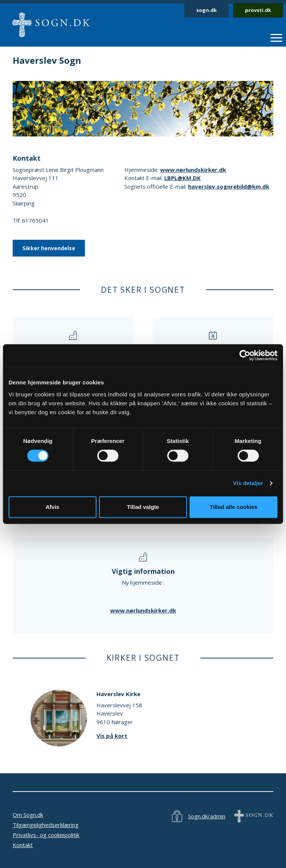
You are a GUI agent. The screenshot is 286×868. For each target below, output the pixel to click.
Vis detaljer (248, 483)
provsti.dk (258, 10)
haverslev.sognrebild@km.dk (229, 186)
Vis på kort (112, 736)
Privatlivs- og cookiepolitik (46, 835)
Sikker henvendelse (49, 248)
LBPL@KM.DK (182, 178)
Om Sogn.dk (28, 815)
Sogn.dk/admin (207, 816)
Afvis (52, 507)
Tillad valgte (143, 507)
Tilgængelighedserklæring (46, 825)
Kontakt (23, 845)
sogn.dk (206, 10)
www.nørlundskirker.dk (193, 170)
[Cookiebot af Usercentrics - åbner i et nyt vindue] (245, 355)
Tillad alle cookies (233, 507)
